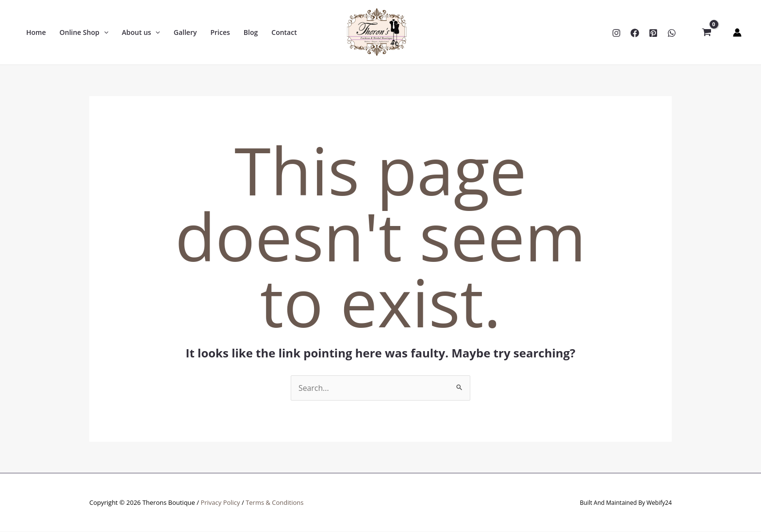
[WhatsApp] (672, 33)
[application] (104, 32)
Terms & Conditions (274, 502)
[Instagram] (616, 33)
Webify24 (659, 503)
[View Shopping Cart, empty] (706, 32)
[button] (84, 32)
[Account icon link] (737, 32)
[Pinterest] (653, 33)
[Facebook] (635, 33)
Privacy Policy (220, 502)
